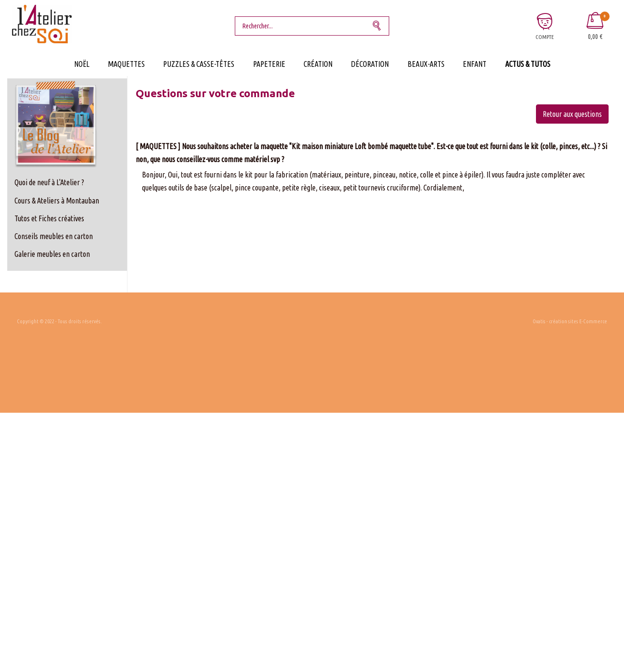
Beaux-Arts (426, 64)
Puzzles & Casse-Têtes (199, 64)
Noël (82, 64)
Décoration (370, 64)
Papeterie (269, 64)
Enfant (475, 64)
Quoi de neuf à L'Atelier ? (49, 182)
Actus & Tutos (528, 64)
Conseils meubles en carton (54, 236)
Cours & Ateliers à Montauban (57, 201)
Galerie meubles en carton (52, 254)
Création (318, 64)
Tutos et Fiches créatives (49, 218)
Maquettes (126, 64)
